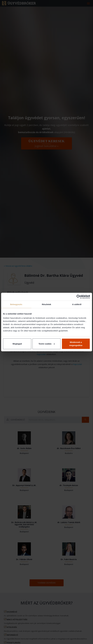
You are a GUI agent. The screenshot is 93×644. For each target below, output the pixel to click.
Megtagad (17, 344)
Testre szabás (47, 344)
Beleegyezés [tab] (16, 304)
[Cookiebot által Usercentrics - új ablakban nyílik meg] (78, 297)
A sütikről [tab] (77, 304)
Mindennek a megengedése (76, 344)
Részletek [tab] (46, 304)
